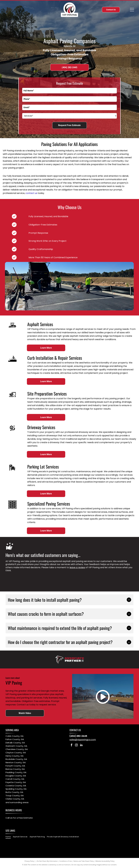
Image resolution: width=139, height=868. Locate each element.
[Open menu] (132, 10)
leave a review (77, 567)
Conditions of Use (66, 861)
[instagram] (76, 745)
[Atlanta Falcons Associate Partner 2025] (70, 660)
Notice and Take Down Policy (84, 861)
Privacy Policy (29, 861)
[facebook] (72, 745)
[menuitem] (9, 837)
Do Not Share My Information (47, 861)
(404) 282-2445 (78, 736)
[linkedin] (81, 745)
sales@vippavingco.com (83, 740)
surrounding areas (19, 802)
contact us (31, 193)
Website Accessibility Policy (105, 861)
